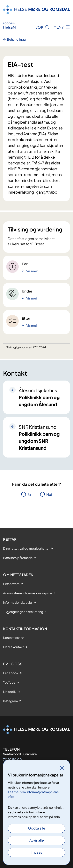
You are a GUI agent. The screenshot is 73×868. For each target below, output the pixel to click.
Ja (29, 494)
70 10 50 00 (12, 759)
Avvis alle (37, 840)
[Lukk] (62, 768)
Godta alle (37, 828)
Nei (49, 494)
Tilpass (36, 852)
